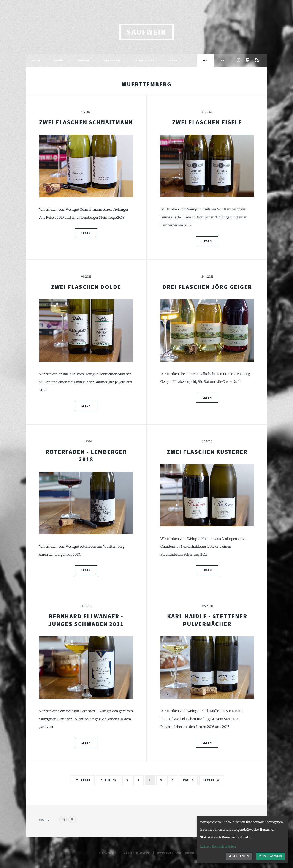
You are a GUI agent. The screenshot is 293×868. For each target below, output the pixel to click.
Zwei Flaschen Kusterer (207, 452)
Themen (83, 60)
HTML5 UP (143, 853)
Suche (173, 60)
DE (205, 60)
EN (223, 60)
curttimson (185, 853)
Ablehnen (239, 856)
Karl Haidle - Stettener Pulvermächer (207, 620)
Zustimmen (271, 856)
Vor (186, 780)
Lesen (86, 233)
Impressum (111, 60)
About (59, 60)
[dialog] (243, 840)
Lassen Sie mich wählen (218, 846)
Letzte (209, 780)
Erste (86, 780)
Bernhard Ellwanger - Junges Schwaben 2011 (86, 620)
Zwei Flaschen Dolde (86, 287)
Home (36, 60)
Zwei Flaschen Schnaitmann (86, 122)
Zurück (111, 780)
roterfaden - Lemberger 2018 (86, 456)
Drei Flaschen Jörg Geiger (207, 287)
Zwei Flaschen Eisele (207, 122)
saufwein (147, 32)
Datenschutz (144, 60)
